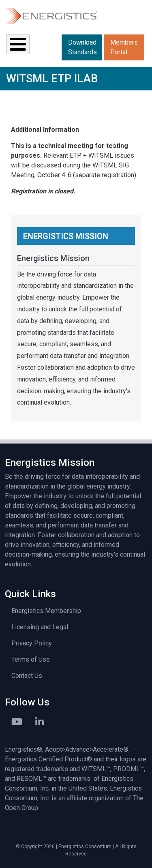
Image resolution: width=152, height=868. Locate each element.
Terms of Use (31, 659)
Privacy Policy (32, 643)
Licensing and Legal (40, 627)
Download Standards (82, 47)
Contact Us (27, 676)
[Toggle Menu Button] (18, 44)
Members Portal (124, 47)
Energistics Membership (46, 611)
